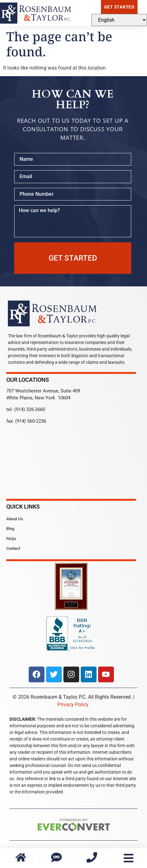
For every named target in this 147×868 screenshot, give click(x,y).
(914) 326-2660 (30, 409)
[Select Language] (119, 20)
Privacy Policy (73, 705)
